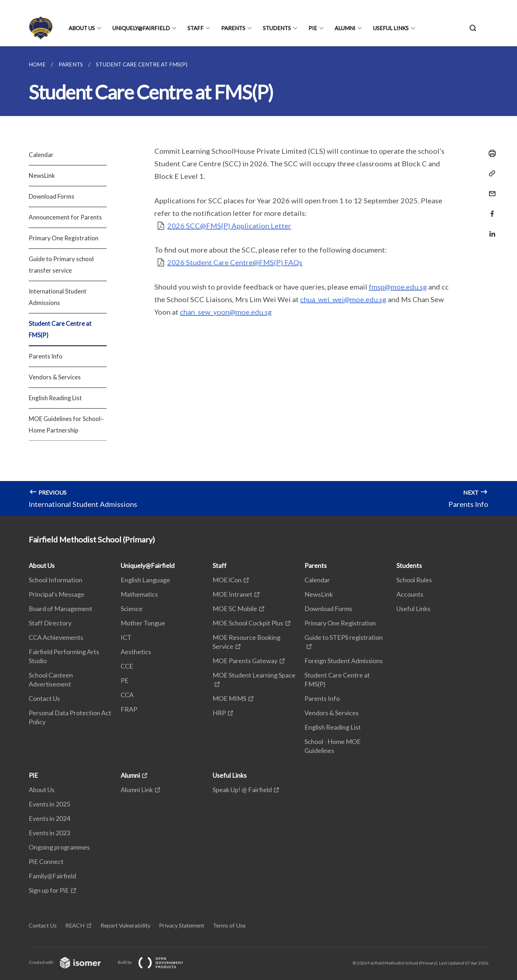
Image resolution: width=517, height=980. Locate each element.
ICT (126, 637)
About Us (82, 28)
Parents (233, 28)
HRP (219, 713)
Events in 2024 (49, 818)
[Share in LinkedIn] (490, 229)
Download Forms (52, 196)
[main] (258, 281)
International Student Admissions (58, 297)
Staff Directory (50, 623)
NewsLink (42, 175)
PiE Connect (46, 861)
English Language (145, 580)
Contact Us (44, 698)
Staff (195, 28)
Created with (71, 962)
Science (132, 609)
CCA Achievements (56, 637)
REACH (75, 925)
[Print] (490, 153)
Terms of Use (229, 925)
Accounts (410, 594)
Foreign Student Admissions (344, 661)
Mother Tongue (143, 623)
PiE (313, 28)
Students (277, 28)
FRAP (129, 709)
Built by (156, 962)
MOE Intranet (232, 594)
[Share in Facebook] (490, 209)
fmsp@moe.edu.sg (398, 287)
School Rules (414, 580)
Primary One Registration (64, 238)
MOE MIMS (229, 698)
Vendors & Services (55, 377)
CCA (127, 695)
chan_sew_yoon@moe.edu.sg (226, 312)
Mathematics (139, 594)
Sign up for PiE (49, 890)
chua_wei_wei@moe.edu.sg (343, 299)
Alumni (345, 28)
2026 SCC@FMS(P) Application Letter (229, 226)
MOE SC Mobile (235, 609)
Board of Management (60, 609)
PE (125, 680)
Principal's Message (57, 594)
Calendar (41, 155)
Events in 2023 (49, 833)
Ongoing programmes (59, 847)
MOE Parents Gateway (245, 661)
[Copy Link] (490, 174)
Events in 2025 (49, 804)
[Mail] (490, 189)
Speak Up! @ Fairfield (242, 790)
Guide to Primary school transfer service (61, 265)
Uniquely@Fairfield (141, 28)
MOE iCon (227, 580)
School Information (55, 580)
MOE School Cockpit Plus (248, 623)
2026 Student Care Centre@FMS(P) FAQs (235, 262)
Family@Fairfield (52, 876)
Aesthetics (136, 652)
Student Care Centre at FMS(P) (60, 329)
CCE (127, 666)
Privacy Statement (182, 925)
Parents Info (46, 356)
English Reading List (55, 398)
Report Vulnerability (125, 925)
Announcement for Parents (65, 217)
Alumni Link (137, 790)
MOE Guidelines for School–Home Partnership (66, 424)
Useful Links (391, 28)
